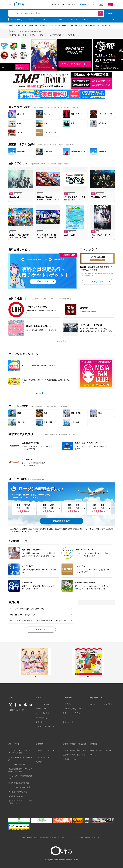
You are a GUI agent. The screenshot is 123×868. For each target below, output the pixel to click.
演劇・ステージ (34, 26)
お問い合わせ (72, 4)
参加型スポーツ (84, 26)
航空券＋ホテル (107, 26)
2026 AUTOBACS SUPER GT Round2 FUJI (48, 198)
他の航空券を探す (62, 521)
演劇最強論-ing (41, 718)
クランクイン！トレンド (45, 727)
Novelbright (15, 197)
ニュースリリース (42, 757)
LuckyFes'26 (70, 235)
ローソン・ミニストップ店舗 (101, 704)
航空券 (92, 26)
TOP (10, 26)
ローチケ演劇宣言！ (43, 713)
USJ (106, 19)
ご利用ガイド (68, 704)
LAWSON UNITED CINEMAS (101, 750)
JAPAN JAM (15, 19)
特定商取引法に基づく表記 (19, 783)
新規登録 (83, 4)
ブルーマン (29, 19)
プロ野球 (42, 19)
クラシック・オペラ (47, 26)
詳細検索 (109, 13)
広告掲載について (70, 759)
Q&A (65, 718)
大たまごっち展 (56, 19)
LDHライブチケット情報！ (37, 307)
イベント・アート (60, 26)
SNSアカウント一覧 (16, 710)
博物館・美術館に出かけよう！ (39, 326)
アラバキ (96, 19)
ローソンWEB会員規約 (17, 764)
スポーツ (25, 26)
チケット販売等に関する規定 (19, 787)
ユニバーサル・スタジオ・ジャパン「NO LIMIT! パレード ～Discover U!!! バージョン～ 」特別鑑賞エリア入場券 (20, 236)
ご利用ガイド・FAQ (57, 4)
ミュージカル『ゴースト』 (101, 236)
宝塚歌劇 (84, 308)
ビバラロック (72, 19)
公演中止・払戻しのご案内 (73, 709)
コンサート (17, 26)
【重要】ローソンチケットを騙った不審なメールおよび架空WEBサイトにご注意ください (45, 35)
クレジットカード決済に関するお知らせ (27, 31)
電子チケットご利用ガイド (73, 713)
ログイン (93, 4)
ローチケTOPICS (42, 704)
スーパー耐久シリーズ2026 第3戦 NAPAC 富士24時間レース (47, 236)
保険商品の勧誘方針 (16, 796)
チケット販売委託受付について (75, 750)
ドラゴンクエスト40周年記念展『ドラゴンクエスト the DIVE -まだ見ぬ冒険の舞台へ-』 (75, 198)
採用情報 (39, 762)
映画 (76, 26)
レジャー (70, 26)
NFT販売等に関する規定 (18, 792)
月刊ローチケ (41, 709)
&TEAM (85, 19)
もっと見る (61, 341)
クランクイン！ (42, 722)
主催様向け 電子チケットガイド (75, 755)
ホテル (98, 26)
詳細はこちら (43, 281)
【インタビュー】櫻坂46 (91, 325)
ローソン (94, 755)
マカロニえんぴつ (99, 197)
